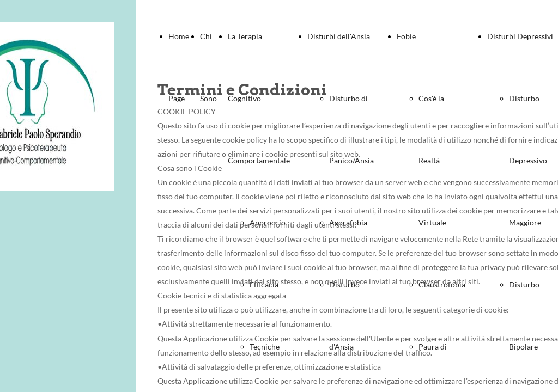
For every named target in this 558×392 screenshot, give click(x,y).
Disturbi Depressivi (520, 36)
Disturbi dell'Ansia (339, 36)
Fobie (406, 36)
